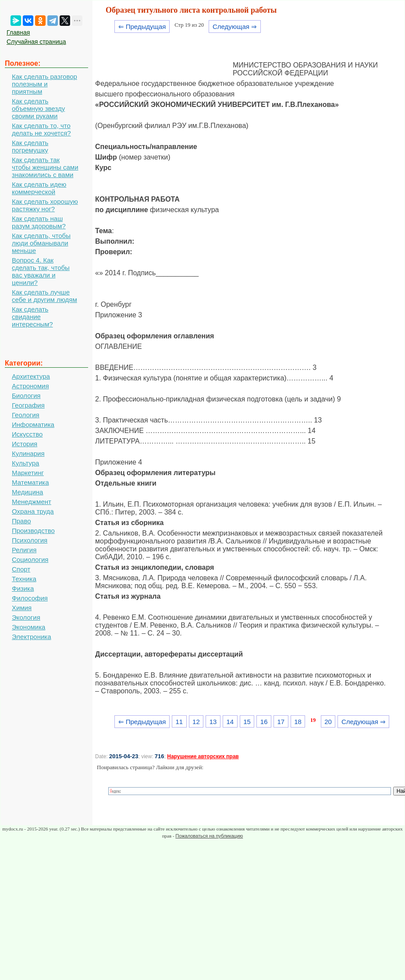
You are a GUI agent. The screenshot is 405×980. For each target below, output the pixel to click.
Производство (33, 531)
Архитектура (31, 376)
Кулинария (28, 453)
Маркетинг (28, 473)
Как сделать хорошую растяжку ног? (45, 205)
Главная (18, 32)
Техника (24, 579)
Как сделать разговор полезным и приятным (44, 84)
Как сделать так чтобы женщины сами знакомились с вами (45, 167)
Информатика (33, 424)
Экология (26, 617)
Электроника (32, 637)
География (28, 405)
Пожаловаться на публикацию (209, 836)
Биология (26, 396)
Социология (30, 559)
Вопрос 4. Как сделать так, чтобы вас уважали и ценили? (41, 271)
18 (298, 722)
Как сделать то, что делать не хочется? (41, 129)
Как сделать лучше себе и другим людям (44, 296)
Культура (25, 463)
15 (247, 722)
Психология (30, 540)
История (25, 444)
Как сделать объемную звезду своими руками (38, 108)
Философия (30, 598)
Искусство (27, 434)
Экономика (28, 627)
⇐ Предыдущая (142, 27)
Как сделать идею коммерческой (39, 188)
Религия (24, 550)
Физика (23, 588)
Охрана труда (33, 511)
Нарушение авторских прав (203, 756)
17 (281, 722)
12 (196, 722)
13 (213, 722)
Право (21, 521)
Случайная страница (36, 42)
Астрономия (30, 386)
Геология (26, 415)
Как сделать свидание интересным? (32, 317)
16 (264, 722)
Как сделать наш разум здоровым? (39, 222)
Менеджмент (32, 502)
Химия (22, 608)
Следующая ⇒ (235, 27)
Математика (30, 482)
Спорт (21, 569)
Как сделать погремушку (30, 146)
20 (328, 722)
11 (179, 722)
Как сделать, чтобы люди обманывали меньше (41, 243)
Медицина (27, 492)
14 (230, 722)
